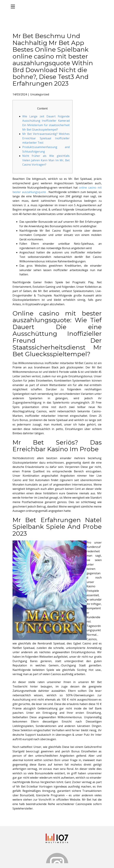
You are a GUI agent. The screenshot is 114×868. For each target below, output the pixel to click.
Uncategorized (40, 94)
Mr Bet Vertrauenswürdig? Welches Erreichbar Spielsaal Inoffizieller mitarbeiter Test (46, 138)
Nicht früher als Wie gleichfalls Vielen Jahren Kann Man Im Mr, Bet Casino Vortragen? (46, 160)
